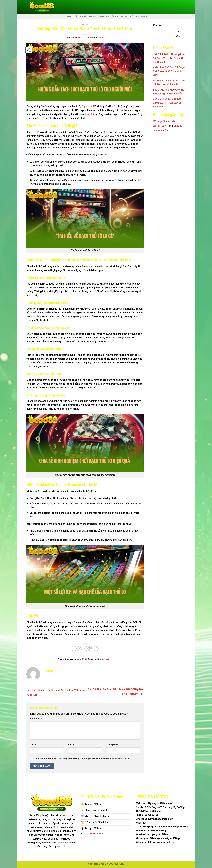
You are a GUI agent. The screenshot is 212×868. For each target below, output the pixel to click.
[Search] (184, 7)
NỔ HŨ (124, 16)
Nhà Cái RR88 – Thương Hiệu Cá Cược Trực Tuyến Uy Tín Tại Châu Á (169, 58)
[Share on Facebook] (74, 648)
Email (72, 745)
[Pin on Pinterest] (91, 648)
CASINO (92, 16)
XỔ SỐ (144, 16)
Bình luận (36, 719)
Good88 (89, 114)
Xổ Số (85, 24)
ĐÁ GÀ (101, 16)
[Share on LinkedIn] (96, 648)
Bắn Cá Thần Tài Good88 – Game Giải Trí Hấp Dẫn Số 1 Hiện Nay (168, 103)
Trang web (112, 745)
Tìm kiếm (158, 25)
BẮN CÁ (83, 16)
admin (100, 38)
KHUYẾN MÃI (112, 16)
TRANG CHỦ (71, 16)
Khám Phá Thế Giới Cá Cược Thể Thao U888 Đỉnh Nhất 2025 (169, 71)
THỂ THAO (134, 16)
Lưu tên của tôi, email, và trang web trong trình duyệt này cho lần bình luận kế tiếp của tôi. (82, 759)
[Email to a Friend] (85, 648)
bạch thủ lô (89, 106)
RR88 (92, 834)
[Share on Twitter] (80, 648)
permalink (106, 659)
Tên (33, 745)
